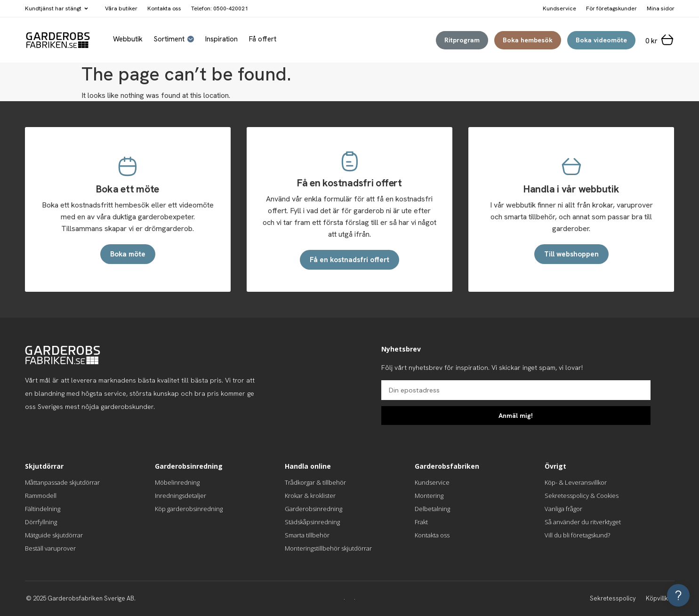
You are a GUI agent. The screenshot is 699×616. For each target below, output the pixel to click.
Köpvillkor (660, 598)
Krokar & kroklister (310, 496)
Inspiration (221, 39)
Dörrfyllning (41, 522)
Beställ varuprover (50, 548)
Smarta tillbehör (307, 535)
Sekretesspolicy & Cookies (582, 496)
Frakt (421, 522)
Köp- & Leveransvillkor (576, 482)
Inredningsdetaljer (181, 496)
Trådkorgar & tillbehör (315, 482)
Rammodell (41, 496)
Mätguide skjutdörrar (54, 535)
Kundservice (432, 482)
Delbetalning (432, 509)
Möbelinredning (177, 482)
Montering (429, 496)
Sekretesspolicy (613, 598)
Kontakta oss (164, 8)
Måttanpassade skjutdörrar (62, 482)
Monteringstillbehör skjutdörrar (328, 548)
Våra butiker (121, 8)
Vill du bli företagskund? (577, 535)
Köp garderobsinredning (189, 509)
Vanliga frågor (563, 509)
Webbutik (128, 39)
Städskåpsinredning (312, 522)
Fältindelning (43, 509)
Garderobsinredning (313, 509)
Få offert (263, 39)
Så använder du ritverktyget (583, 522)
